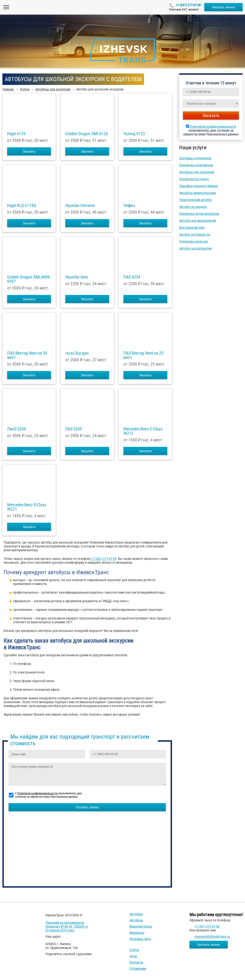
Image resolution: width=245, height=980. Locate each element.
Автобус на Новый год (195, 234)
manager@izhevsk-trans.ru (212, 936)
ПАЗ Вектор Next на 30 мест (27, 355)
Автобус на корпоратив (195, 248)
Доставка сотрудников (195, 158)
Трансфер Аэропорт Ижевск (199, 186)
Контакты (136, 962)
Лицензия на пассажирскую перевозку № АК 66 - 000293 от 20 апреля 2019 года (67, 926)
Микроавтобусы (141, 926)
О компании (138, 969)
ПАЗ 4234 (132, 277)
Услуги (134, 950)
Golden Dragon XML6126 (87, 134)
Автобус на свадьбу (193, 207)
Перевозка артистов (193, 241)
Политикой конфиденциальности (213, 127)
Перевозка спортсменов (196, 165)
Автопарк (136, 914)
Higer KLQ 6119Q (22, 206)
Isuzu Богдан (77, 353)
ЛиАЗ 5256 (17, 429)
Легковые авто (140, 939)
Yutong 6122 (134, 134)
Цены (133, 956)
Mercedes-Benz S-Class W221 (27, 507)
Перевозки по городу (194, 179)
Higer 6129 (16, 134)
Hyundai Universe (80, 206)
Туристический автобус (195, 200)
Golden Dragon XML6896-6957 (29, 279)
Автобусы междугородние (198, 193)
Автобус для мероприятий (198, 221)
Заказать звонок (223, 7)
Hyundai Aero (77, 277)
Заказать (29, 151)
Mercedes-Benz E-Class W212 (143, 431)
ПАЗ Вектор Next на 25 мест (143, 355)
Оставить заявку (87, 807)
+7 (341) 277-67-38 (188, 5)
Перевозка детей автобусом (199, 214)
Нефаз (129, 206)
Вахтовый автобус (192, 228)
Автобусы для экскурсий (197, 172)
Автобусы (136, 920)
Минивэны (137, 933)
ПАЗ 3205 (74, 429)
